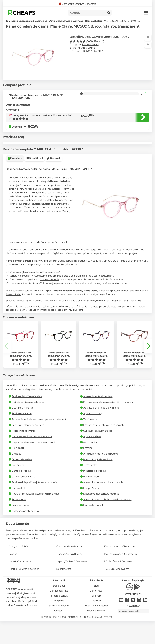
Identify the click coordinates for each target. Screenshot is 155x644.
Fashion (13, 577)
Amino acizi (18, 471)
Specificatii (34, 181)
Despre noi (59, 609)
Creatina (16, 477)
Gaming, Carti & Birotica (69, 577)
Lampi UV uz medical (95, 511)
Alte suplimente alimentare (98, 419)
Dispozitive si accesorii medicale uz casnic (34, 465)
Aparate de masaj (93, 437)
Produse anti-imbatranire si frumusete (104, 448)
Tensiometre (90, 442)
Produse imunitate (22, 437)
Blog (96, 609)
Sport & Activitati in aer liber (24, 592)
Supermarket (64, 592)
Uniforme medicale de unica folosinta (32, 459)
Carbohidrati (19, 511)
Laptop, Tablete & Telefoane (72, 584)
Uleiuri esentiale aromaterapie (28, 425)
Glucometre (18, 488)
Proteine (88, 471)
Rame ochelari (90, 44)
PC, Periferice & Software (118, 584)
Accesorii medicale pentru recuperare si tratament (39, 442)
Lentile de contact (93, 528)
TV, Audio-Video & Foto (117, 592)
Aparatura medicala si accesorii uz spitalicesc (35, 517)
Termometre (90, 488)
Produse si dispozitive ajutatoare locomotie (34, 505)
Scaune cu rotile (20, 528)
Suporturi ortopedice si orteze (28, 448)
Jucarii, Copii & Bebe (20, 584)
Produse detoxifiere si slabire (27, 419)
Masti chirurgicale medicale (98, 482)
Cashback (96, 624)
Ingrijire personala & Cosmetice (121, 577)
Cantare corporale (22, 494)
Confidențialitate (59, 614)
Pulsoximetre (19, 522)
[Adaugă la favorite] (148, 37)
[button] (148, 369)
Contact (59, 634)
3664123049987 (93, 51)
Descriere (15, 181)
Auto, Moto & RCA (19, 569)
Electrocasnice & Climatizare (119, 569)
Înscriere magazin (96, 634)
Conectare (90, 4)
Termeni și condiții (59, 619)
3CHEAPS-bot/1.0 (59, 629)
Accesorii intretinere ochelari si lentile (103, 505)
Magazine (59, 624)
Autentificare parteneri (96, 629)
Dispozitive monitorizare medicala (101, 517)
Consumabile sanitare (23, 500)
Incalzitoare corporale (95, 494)
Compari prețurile (49, 302)
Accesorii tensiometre (24, 454)
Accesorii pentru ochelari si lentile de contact (107, 522)
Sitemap (96, 619)
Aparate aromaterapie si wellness (101, 431)
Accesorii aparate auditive (26, 534)
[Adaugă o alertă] (148, 45)
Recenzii (54, 181)
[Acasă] (7, 21)
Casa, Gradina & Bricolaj (69, 569)
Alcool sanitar (90, 465)
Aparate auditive (92, 459)
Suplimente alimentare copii (98, 454)
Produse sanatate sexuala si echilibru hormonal (108, 425)
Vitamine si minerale (23, 431)
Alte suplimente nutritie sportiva (101, 477)
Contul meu (96, 614)
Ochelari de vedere (22, 482)
